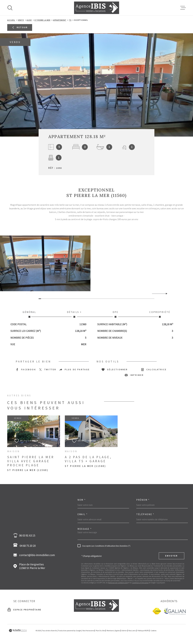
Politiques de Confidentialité (118, 583)
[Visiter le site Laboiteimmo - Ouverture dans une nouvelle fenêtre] (18, 631)
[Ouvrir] (10, 8)
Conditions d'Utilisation (140, 583)
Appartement (60, 20)
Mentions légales (113, 631)
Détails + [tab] (74, 314)
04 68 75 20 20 (25, 545)
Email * (83, 514)
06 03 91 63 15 (27, 535)
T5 (70, 20)
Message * (85, 529)
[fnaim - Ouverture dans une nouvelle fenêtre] (157, 611)
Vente (21, 20)
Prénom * (143, 500)
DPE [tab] (116, 314)
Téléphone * (145, 514)
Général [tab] (29, 314)
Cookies (153, 631)
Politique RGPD (143, 631)
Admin (124, 631)
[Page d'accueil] (97, 8)
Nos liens (132, 631)
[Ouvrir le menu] (183, 8)
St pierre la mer (42, 20)
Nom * (82, 500)
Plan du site (100, 631)
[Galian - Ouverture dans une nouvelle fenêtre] (175, 611)
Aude (29, 20)
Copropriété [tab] (160, 314)
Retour (20, 27)
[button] (165, 294)
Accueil (11, 20)
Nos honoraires (88, 631)
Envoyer (172, 556)
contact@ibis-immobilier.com (37, 555)
